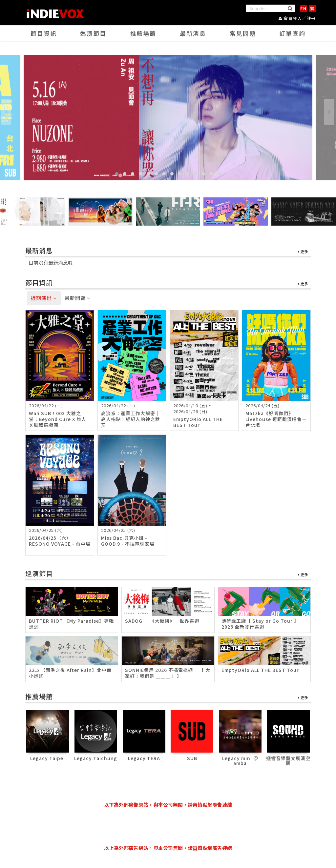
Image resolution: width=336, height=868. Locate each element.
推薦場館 (143, 33)
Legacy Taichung (96, 758)
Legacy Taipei (48, 758)
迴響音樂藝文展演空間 (288, 761)
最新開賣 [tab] (78, 298)
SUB (192, 758)
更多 (303, 252)
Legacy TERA (144, 758)
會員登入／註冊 (297, 18)
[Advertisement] (168, 826)
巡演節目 (93, 33)
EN (303, 8)
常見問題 (243, 33)
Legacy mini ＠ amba (240, 761)
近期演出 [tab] (44, 298)
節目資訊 (44, 33)
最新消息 (193, 33)
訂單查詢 (292, 33)
